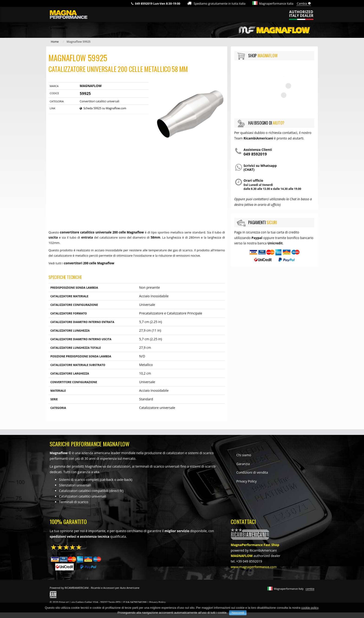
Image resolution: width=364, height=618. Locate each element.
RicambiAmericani (263, 550)
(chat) (249, 170)
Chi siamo (244, 455)
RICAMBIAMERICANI (77, 588)
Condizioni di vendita (252, 472)
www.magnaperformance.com (254, 567)
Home (55, 42)
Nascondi (238, 613)
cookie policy (310, 608)
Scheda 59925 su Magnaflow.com (103, 108)
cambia (310, 589)
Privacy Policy (246, 481)
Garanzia (243, 464)
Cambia (304, 4)
